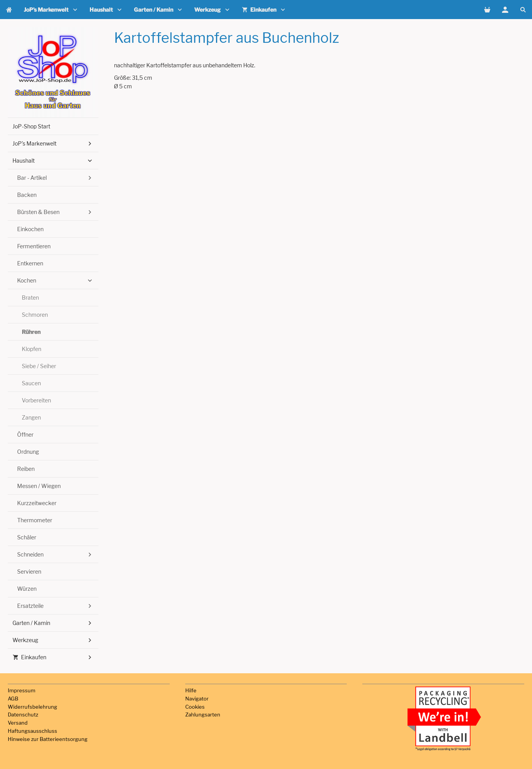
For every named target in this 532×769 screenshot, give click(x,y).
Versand (18, 723)
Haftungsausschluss (32, 731)
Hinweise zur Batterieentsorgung (48, 739)
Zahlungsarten (203, 715)
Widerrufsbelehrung (32, 707)
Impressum (22, 690)
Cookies (195, 707)
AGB (13, 699)
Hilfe (191, 690)
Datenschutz (23, 715)
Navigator (197, 699)
